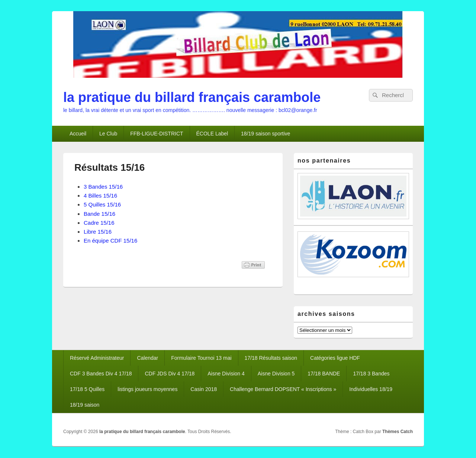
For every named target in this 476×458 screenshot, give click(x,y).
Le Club (108, 134)
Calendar (147, 358)
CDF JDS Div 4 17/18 (170, 374)
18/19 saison (85, 405)
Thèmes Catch (398, 432)
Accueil (78, 134)
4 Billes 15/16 (100, 196)
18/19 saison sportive (266, 134)
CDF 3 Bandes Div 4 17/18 (101, 374)
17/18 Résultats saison (271, 358)
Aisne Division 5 (276, 374)
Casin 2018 (204, 389)
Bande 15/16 (99, 214)
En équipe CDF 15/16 (110, 241)
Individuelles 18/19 (371, 389)
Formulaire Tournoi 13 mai (201, 358)
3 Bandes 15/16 (103, 187)
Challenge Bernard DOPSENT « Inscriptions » (283, 389)
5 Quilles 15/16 (102, 204)
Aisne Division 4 (226, 374)
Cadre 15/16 (99, 223)
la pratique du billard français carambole (192, 97)
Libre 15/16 (98, 232)
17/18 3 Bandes (371, 374)
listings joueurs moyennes (147, 389)
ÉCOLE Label (212, 134)
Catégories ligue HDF (335, 358)
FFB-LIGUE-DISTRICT (157, 134)
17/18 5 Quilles (87, 389)
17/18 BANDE (324, 374)
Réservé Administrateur (97, 358)
